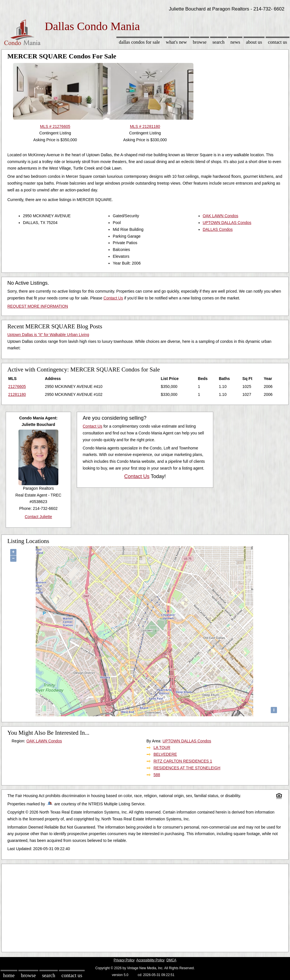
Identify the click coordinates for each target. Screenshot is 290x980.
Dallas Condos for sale (139, 42)
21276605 (17, 386)
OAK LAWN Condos (221, 216)
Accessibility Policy (150, 960)
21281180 (17, 394)
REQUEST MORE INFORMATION (38, 306)
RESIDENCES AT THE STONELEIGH (187, 768)
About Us (254, 42)
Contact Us (278, 42)
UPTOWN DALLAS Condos (227, 223)
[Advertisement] (145, 907)
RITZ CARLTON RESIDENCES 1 (183, 761)
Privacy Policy (124, 960)
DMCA (171, 960)
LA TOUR (162, 747)
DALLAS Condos (218, 229)
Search (218, 42)
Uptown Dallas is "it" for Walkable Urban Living (48, 335)
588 (157, 775)
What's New (176, 42)
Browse (200, 42)
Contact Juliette (38, 517)
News (235, 42)
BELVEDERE (165, 754)
